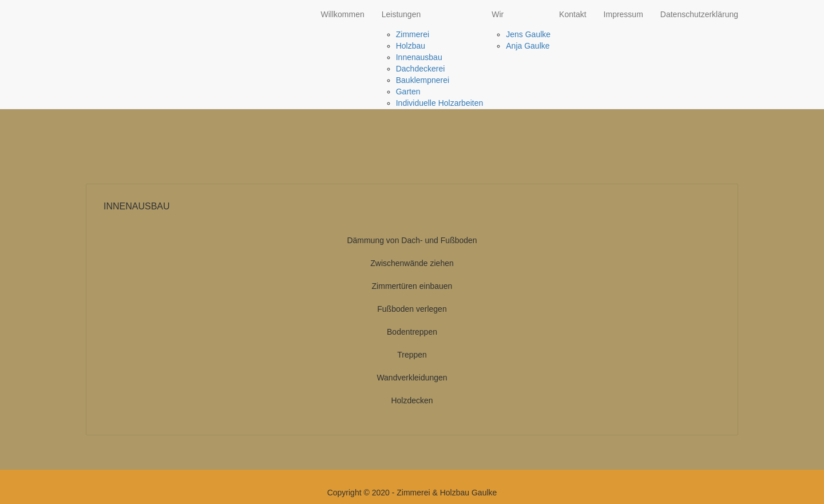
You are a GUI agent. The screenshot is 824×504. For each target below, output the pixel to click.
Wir (498, 14)
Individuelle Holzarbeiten (440, 103)
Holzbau (411, 46)
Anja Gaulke (528, 46)
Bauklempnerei (423, 80)
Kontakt (573, 14)
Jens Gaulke (528, 34)
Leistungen (401, 14)
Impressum (623, 14)
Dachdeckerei (421, 69)
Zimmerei (413, 34)
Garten (408, 92)
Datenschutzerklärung (699, 14)
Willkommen (342, 14)
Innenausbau (419, 57)
